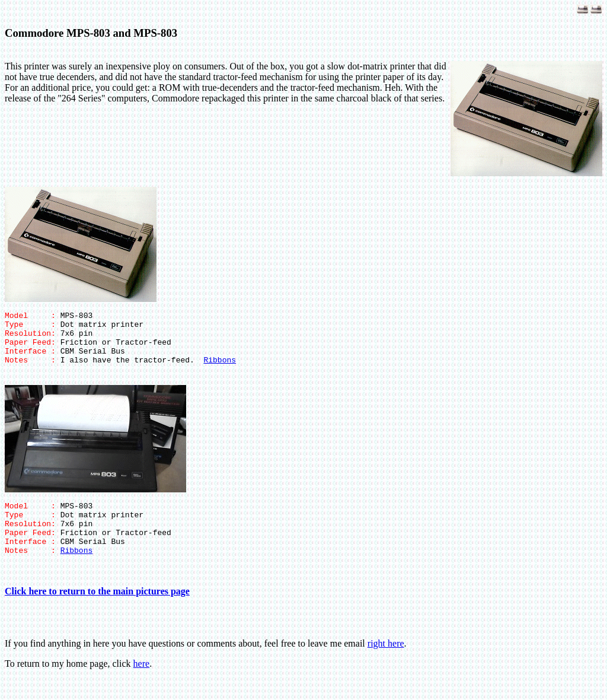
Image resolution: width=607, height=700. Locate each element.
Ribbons (220, 370)
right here (386, 665)
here (142, 685)
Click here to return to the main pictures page (97, 612)
